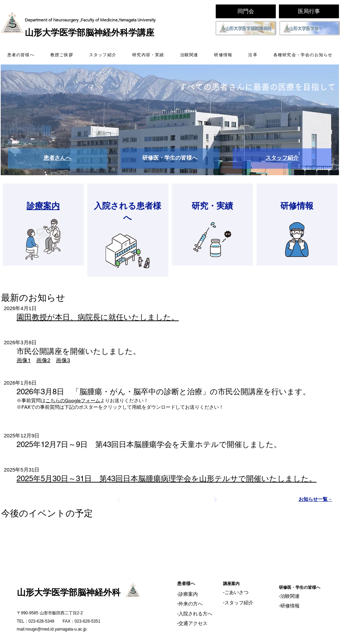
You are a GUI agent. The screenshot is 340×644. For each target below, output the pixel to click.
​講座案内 (231, 584)
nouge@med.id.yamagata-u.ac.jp (56, 629)
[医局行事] (309, 11)
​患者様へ (186, 583)
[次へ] (215, 499)
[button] (170, 120)
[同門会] (246, 11)
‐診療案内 (188, 594)
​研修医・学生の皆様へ (300, 587)
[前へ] (119, 499)
